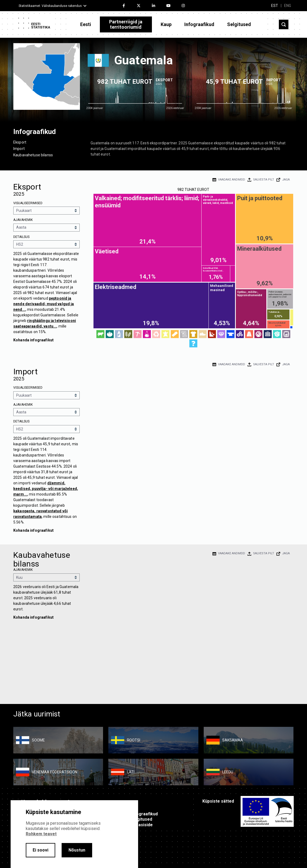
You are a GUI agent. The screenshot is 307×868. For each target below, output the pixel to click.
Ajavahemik (23, 220)
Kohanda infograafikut (33, 340)
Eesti (86, 24)
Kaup (166, 24)
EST (275, 6)
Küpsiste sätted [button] (218, 801)
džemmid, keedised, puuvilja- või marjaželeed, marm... (46, 489)
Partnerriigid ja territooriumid (126, 24)
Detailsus (21, 237)
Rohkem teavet (41, 834)
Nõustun (77, 850)
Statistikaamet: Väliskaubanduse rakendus (50, 6)
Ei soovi (40, 850)
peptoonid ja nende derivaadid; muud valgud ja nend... (44, 304)
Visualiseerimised (28, 203)
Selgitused (239, 24)
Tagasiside (142, 825)
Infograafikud (199, 24)
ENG (288, 6)
